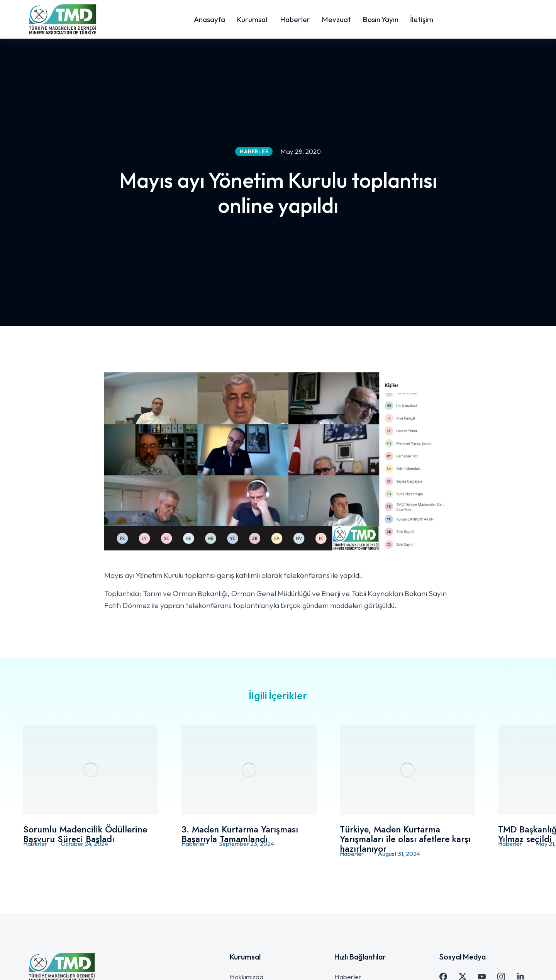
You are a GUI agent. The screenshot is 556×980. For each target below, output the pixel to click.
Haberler (35, 844)
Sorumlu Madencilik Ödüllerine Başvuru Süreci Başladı (85, 834)
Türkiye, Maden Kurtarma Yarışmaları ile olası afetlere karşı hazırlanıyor (405, 839)
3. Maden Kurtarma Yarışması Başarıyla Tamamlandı (240, 834)
